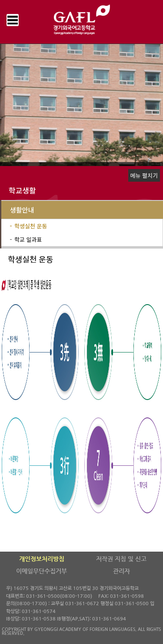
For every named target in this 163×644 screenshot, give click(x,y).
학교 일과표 (28, 239)
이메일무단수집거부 (42, 571)
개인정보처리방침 (42, 559)
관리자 (121, 571)
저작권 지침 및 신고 (121, 559)
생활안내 (22, 210)
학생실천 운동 (31, 226)
